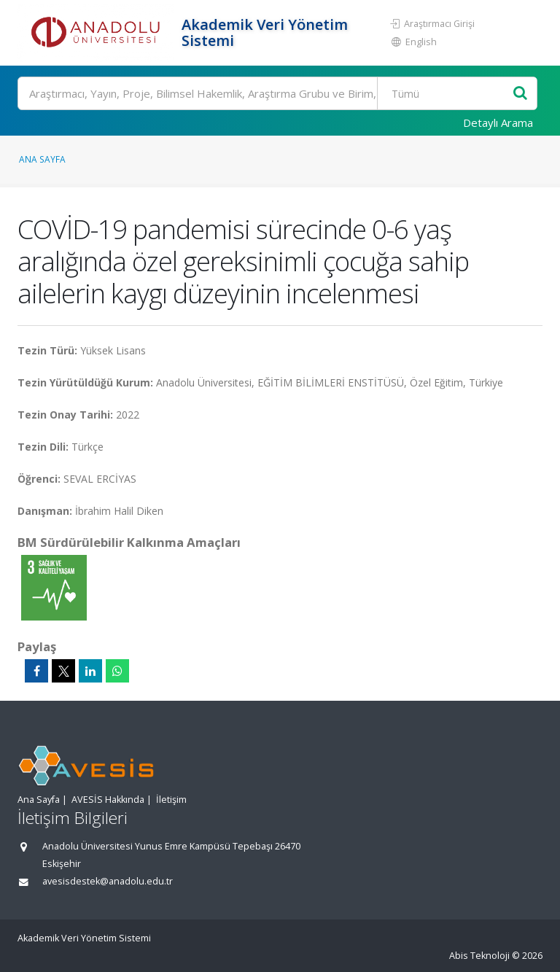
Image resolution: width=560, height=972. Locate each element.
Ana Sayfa (42, 159)
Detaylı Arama (498, 123)
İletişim (171, 800)
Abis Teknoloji (479, 956)
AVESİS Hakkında (108, 800)
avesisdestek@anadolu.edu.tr (108, 881)
